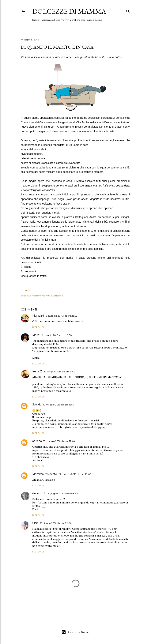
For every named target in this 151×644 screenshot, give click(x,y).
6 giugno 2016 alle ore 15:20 (63, 493)
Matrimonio (38, 296)
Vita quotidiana (55, 296)
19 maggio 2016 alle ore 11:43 (59, 372)
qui (48, 131)
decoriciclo (39, 493)
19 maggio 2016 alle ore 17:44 (59, 441)
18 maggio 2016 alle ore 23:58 (61, 316)
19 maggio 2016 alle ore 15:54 (59, 405)
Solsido (37, 405)
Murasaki (38, 316)
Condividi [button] (26, 290)
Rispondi (38, 327)
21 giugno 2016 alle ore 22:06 (56, 523)
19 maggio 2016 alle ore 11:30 (56, 335)
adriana (37, 441)
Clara (35, 523)
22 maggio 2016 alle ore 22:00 (75, 474)
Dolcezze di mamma (69, 11)
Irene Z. (37, 371)
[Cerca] (128, 11)
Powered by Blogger (76, 632)
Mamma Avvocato (45, 474)
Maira (36, 335)
